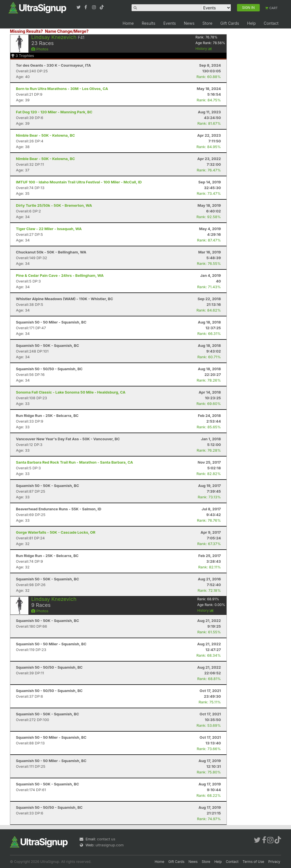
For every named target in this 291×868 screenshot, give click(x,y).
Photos (40, 49)
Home (128, 23)
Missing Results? (26, 31)
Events (170, 23)
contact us (106, 839)
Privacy (274, 862)
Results (149, 23)
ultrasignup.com (110, 845)
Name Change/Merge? (67, 31)
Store (207, 23)
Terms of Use (253, 862)
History (204, 49)
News (189, 23)
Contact (271, 23)
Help (251, 23)
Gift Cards (230, 23)
